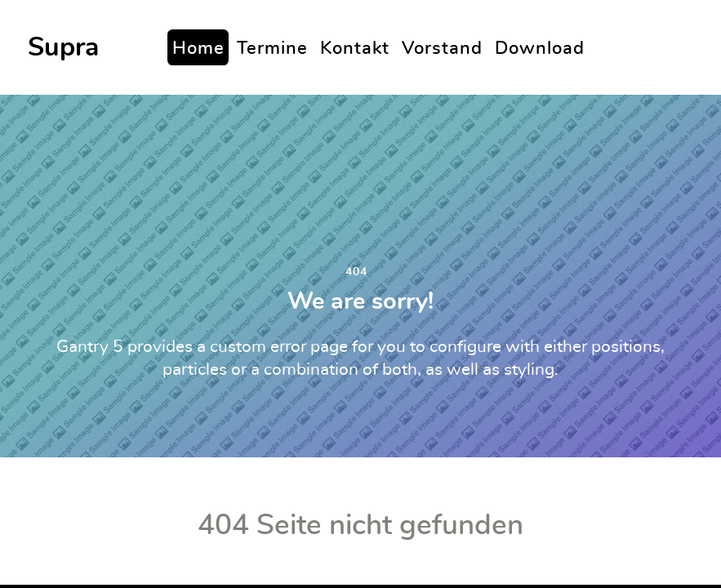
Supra (63, 47)
